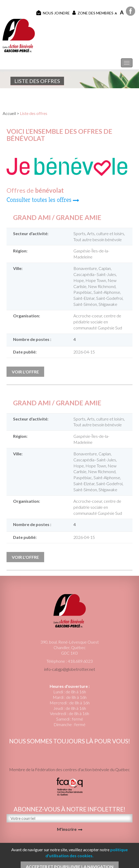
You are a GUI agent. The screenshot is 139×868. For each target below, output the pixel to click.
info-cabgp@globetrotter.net (70, 669)
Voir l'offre (25, 372)
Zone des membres (93, 13)
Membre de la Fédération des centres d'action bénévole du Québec (70, 769)
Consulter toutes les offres (39, 200)
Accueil (9, 113)
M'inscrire (67, 829)
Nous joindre (53, 13)
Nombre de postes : (32, 339)
